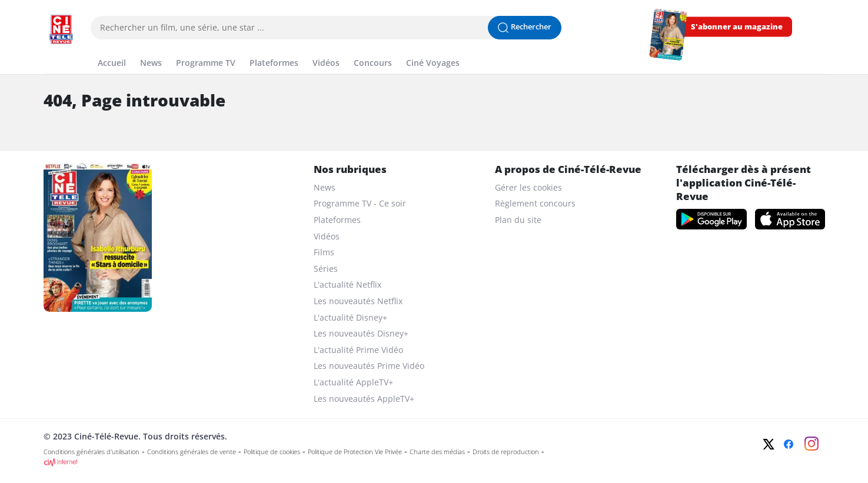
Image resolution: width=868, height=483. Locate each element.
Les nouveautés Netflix (358, 301)
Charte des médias (437, 452)
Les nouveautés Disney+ (361, 333)
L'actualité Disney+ (350, 317)
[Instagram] (812, 444)
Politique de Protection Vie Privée (355, 452)
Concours (373, 63)
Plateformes (274, 63)
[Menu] (47, 49)
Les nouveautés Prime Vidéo (369, 366)
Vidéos (326, 63)
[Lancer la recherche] (525, 28)
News (151, 63)
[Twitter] (769, 444)
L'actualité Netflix (347, 284)
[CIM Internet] (356, 462)
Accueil (112, 63)
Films (324, 252)
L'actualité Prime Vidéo (358, 350)
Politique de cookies (272, 452)
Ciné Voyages (433, 63)
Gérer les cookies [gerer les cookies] (528, 187)
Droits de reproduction (506, 452)
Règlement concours (535, 203)
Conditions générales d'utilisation (92, 452)
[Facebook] (789, 444)
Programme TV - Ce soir (360, 203)
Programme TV (206, 63)
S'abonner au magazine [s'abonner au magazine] (737, 27)
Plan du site (518, 220)
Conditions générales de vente (192, 452)
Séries (326, 269)
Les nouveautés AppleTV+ (364, 399)
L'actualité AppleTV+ (353, 382)
